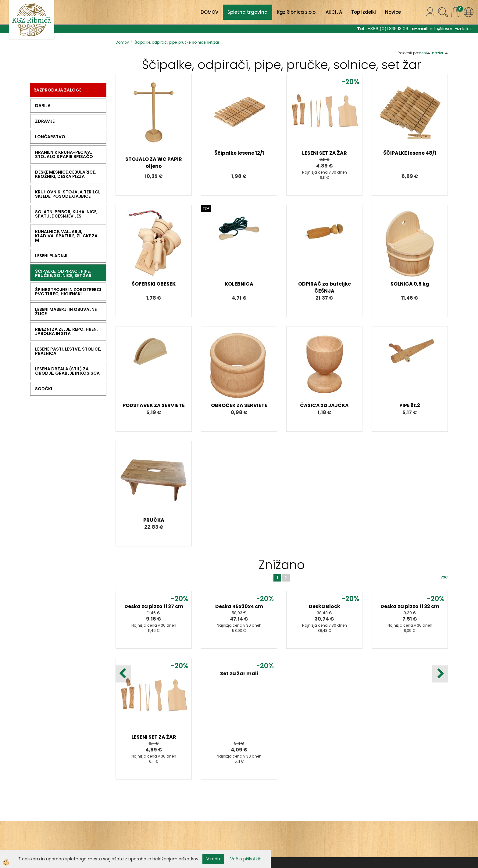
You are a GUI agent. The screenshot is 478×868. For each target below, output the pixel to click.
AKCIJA (334, 12)
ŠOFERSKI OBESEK (154, 284)
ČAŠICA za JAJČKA (324, 405)
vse (444, 577)
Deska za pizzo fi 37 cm (154, 606)
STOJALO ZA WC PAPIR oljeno (154, 163)
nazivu (440, 53)
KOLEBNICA (239, 284)
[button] (440, 674)
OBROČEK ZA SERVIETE (239, 405)
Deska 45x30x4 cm (239, 606)
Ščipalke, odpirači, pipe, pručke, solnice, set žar (177, 42)
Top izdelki (364, 12)
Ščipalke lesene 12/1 (239, 153)
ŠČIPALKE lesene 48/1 (410, 153)
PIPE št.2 (410, 405)
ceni (424, 53)
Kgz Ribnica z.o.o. (297, 12)
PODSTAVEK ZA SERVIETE (154, 405)
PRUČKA (154, 520)
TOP (206, 209)
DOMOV (209, 12)
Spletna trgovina (248, 12)
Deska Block (325, 606)
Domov (122, 42)
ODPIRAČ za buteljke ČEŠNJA (325, 287)
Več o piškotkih (246, 859)
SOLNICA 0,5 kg (410, 284)
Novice (393, 12)
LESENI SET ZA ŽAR (325, 153)
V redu (213, 859)
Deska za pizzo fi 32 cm (410, 606)
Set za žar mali (239, 674)
